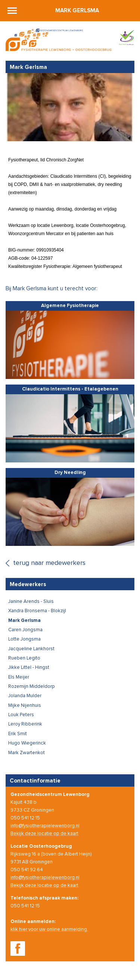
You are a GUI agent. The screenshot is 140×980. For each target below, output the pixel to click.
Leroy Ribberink (25, 724)
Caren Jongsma (25, 630)
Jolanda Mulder (25, 696)
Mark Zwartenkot (27, 753)
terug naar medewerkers (49, 563)
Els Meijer (19, 677)
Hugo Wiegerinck (27, 743)
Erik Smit (18, 734)
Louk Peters (21, 715)
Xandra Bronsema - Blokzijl (37, 611)
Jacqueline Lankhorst (31, 649)
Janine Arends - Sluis (31, 602)
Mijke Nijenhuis (25, 706)
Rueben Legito (24, 658)
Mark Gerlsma (77, 11)
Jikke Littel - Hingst (29, 668)
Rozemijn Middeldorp (32, 687)
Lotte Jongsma (24, 639)
